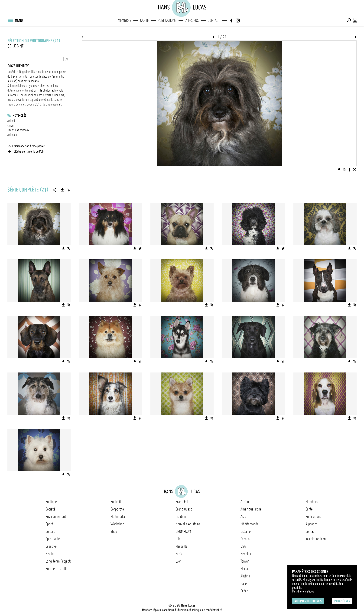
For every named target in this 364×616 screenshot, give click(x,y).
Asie (243, 517)
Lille (178, 539)
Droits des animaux (18, 130)
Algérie (245, 576)
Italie (244, 583)
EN (66, 59)
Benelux (246, 554)
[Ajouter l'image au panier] (344, 170)
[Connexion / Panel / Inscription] (355, 20)
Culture (50, 531)
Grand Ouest (184, 509)
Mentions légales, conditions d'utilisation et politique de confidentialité (182, 610)
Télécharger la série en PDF (28, 152)
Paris (179, 554)
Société (50, 509)
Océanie (246, 531)
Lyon (179, 561)
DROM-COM (183, 531)
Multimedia (118, 517)
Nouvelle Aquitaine (188, 524)
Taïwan (245, 561)
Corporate (117, 509)
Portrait (116, 502)
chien (10, 125)
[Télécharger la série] (62, 190)
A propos (192, 20)
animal (11, 121)
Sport (49, 524)
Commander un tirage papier (28, 146)
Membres (125, 20)
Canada (245, 539)
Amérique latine (251, 509)
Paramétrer (342, 601)
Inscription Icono (316, 539)
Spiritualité (53, 539)
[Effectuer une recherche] (349, 20)
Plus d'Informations (303, 591)
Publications (167, 20)
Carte (145, 20)
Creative (51, 546)
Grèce (244, 591)
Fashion (50, 554)
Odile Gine (15, 46)
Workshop (117, 524)
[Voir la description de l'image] (349, 170)
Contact (214, 20)
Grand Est (182, 502)
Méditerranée (250, 524)
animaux (12, 135)
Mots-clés (19, 115)
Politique (51, 502)
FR (61, 59)
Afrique (245, 502)
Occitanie (181, 517)
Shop (114, 531)
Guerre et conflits (57, 569)
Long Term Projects (58, 561)
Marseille (181, 546)
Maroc (245, 569)
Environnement (56, 517)
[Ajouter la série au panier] (69, 190)
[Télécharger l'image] (339, 170)
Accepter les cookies (308, 601)
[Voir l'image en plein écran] (354, 170)
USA (243, 546)
